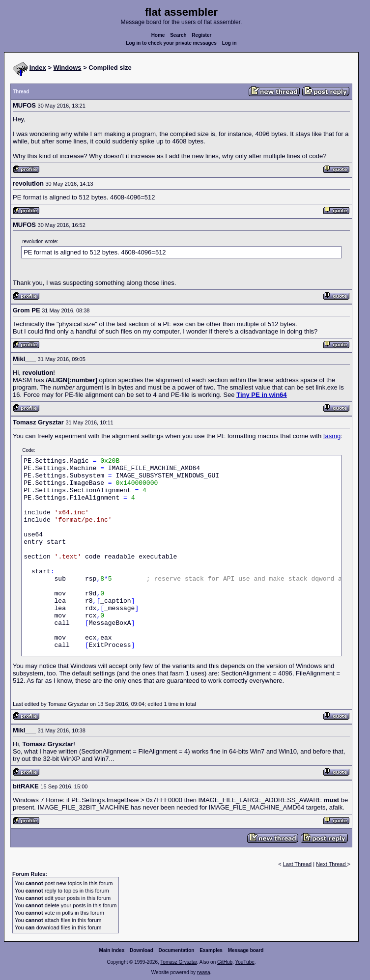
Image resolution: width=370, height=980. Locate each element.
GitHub (225, 962)
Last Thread (298, 864)
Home (158, 35)
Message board (246, 950)
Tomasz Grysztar (178, 962)
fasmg (332, 436)
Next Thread (331, 864)
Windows (68, 68)
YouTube (244, 962)
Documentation (177, 950)
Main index (112, 950)
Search (178, 35)
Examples (211, 950)
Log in (229, 43)
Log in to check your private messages (171, 43)
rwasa (204, 972)
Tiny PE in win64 (261, 395)
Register (201, 35)
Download (142, 950)
